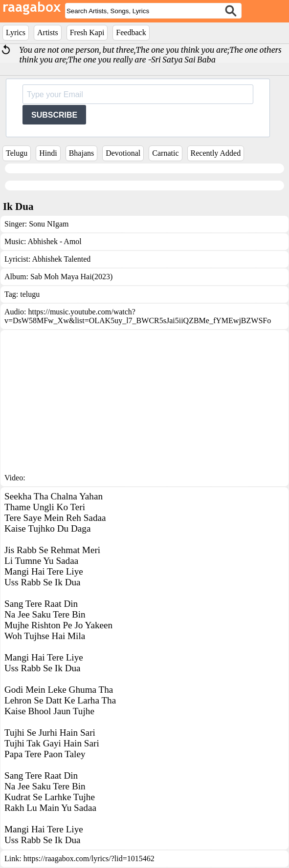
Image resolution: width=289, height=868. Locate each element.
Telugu (17, 153)
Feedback (131, 32)
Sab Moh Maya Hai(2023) (71, 277)
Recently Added (216, 153)
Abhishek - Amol (55, 241)
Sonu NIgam (49, 224)
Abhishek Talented (61, 259)
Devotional (123, 153)
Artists (48, 32)
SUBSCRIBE (54, 115)
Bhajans (82, 153)
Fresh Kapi (87, 32)
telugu (30, 294)
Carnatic (165, 153)
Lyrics (16, 32)
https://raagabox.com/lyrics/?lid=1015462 (89, 858)
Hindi (48, 153)
